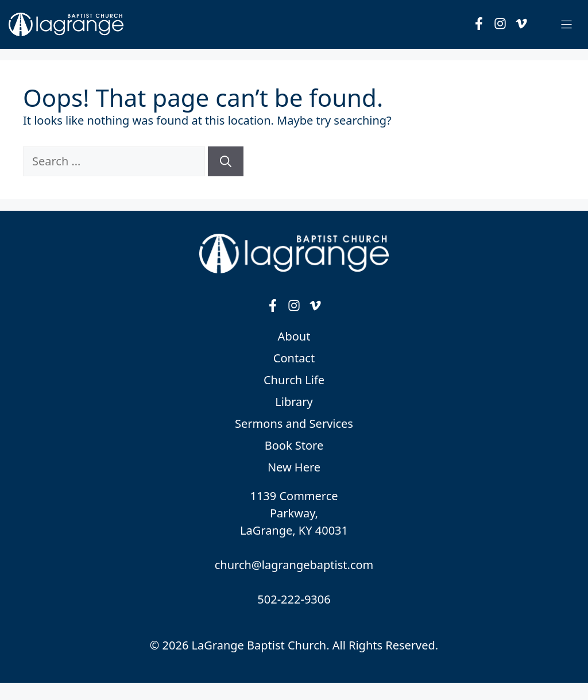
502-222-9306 (294, 599)
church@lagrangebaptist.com (294, 565)
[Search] (226, 161)
